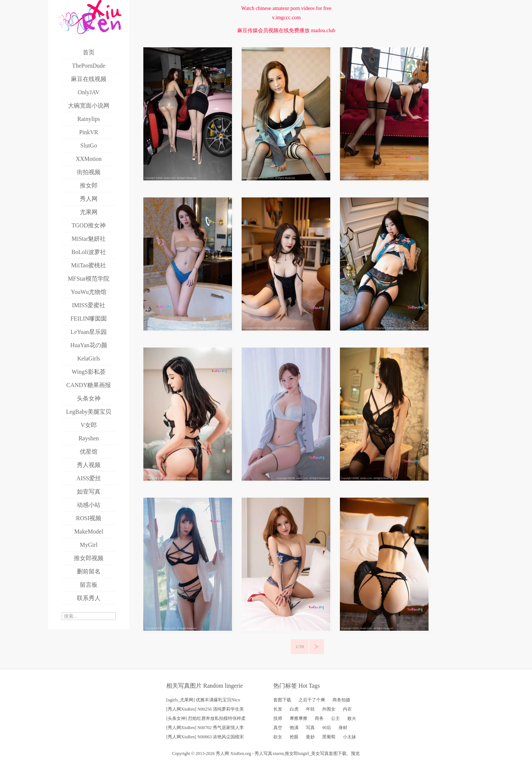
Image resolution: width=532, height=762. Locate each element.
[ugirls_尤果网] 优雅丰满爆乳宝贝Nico (203, 700)
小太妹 (349, 737)
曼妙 (310, 737)
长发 (278, 709)
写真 (310, 728)
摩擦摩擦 (299, 718)
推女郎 (291, 753)
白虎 (294, 709)
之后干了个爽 (312, 700)
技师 (278, 718)
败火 (352, 718)
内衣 (347, 709)
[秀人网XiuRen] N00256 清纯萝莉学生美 (205, 709)
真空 (278, 728)
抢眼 (294, 737)
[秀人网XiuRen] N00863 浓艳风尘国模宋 (205, 737)
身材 (343, 728)
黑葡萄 (329, 737)
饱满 (294, 728)
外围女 (329, 709)
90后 (327, 728)
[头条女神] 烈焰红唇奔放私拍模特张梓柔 (206, 718)
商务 (319, 718)
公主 (335, 718)
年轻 (310, 709)
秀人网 (222, 753)
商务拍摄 (341, 700)
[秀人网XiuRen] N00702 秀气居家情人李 (205, 728)
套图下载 (282, 700)
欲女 (278, 737)
